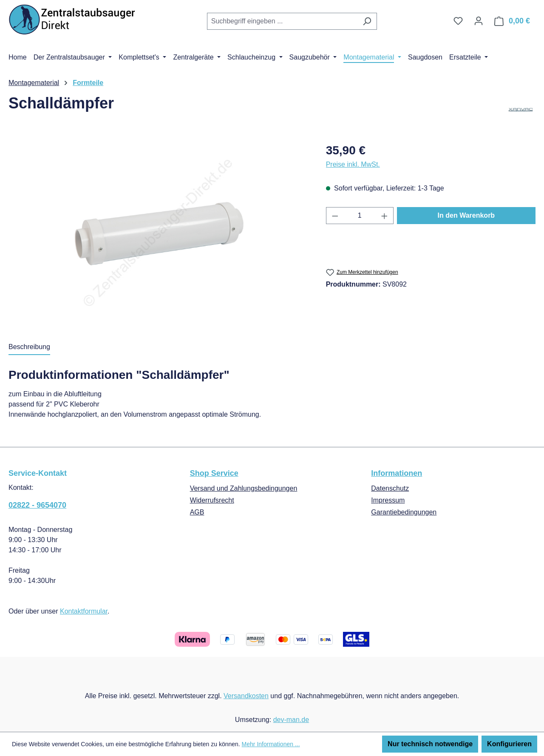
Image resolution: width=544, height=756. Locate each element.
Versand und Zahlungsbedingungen (244, 488)
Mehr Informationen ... (271, 744)
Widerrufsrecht (212, 500)
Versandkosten (246, 696)
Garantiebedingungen (404, 512)
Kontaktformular (84, 611)
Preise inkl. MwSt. (353, 164)
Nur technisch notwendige (430, 744)
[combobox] (282, 21)
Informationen (397, 473)
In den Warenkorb (466, 215)
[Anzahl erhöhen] (385, 216)
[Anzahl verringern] (335, 216)
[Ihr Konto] (479, 21)
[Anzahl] (360, 216)
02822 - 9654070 (37, 505)
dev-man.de (291, 720)
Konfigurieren (509, 744)
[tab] (29, 347)
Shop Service (214, 473)
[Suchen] (367, 21)
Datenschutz (390, 488)
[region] (159, 233)
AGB (197, 512)
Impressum (388, 500)
